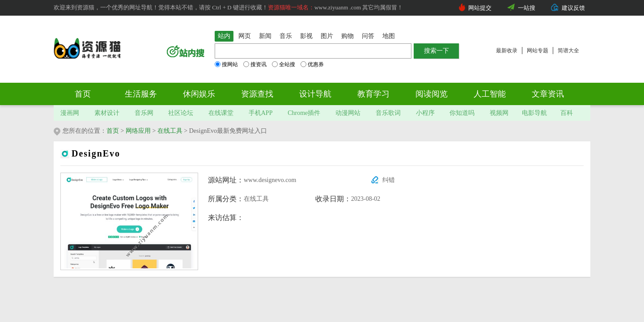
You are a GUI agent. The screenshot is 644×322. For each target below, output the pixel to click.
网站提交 (480, 8)
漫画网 (70, 113)
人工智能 (490, 94)
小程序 (425, 113)
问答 (368, 36)
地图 (389, 36)
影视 (306, 36)
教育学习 (373, 94)
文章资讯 (548, 94)
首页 (83, 94)
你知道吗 (462, 113)
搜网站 (226, 64)
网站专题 (538, 51)
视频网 (499, 113)
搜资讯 (255, 64)
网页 (245, 36)
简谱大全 (568, 51)
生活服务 (141, 94)
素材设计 (107, 113)
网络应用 (138, 131)
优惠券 (312, 64)
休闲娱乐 (199, 94)
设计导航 (315, 94)
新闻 (265, 36)
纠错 (389, 180)
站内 (224, 36)
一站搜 (527, 8)
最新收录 (507, 51)
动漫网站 (348, 113)
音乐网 (144, 113)
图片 (327, 36)
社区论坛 (181, 113)
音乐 (286, 36)
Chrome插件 (304, 113)
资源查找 (257, 94)
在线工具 (170, 131)
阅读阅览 (432, 94)
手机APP (261, 113)
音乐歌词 (388, 113)
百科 (567, 113)
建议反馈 (573, 8)
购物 (347, 36)
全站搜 (284, 64)
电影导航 (534, 113)
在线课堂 (221, 113)
